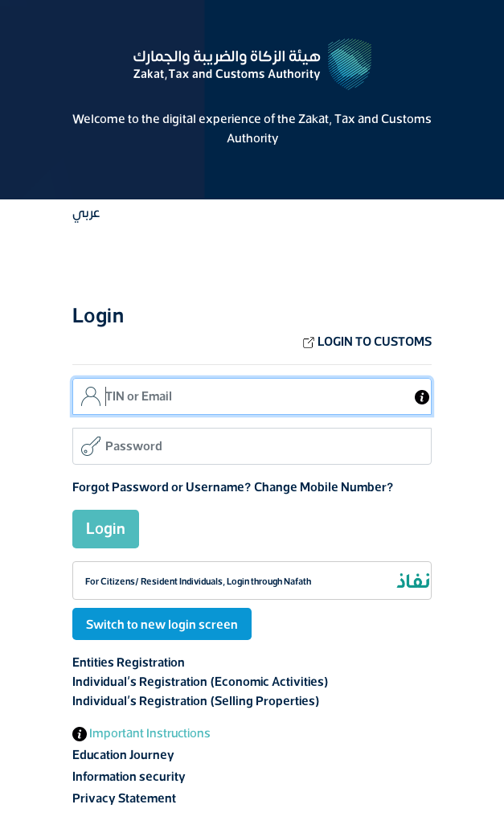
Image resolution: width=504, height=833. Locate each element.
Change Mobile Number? (324, 487)
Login (106, 529)
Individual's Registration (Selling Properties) (196, 701)
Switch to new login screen (162, 625)
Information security (129, 777)
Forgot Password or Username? (162, 487)
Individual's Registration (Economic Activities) (201, 682)
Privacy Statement (124, 798)
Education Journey (123, 755)
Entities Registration (129, 663)
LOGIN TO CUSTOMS (367, 342)
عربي (86, 213)
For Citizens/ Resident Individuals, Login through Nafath (198, 581)
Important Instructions (141, 733)
